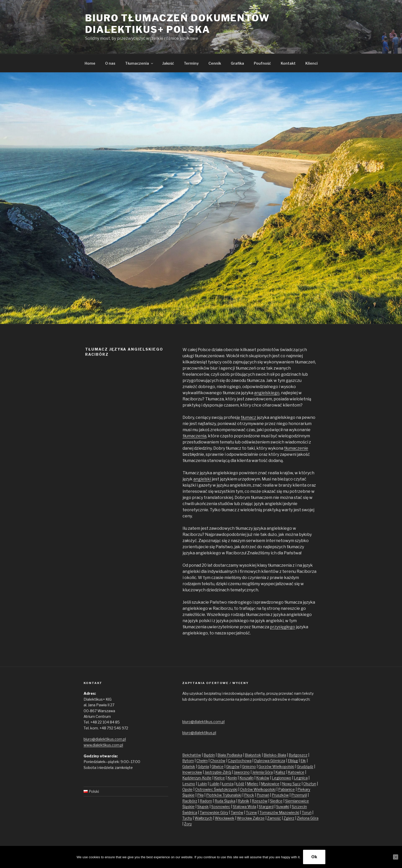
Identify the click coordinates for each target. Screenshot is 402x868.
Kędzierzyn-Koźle (197, 778)
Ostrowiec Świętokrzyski (216, 789)
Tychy (187, 818)
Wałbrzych (203, 818)
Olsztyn (310, 784)
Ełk (303, 761)
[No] (396, 857)
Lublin (214, 784)
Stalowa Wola (244, 807)
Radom (206, 801)
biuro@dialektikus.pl (199, 733)
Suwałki (283, 807)
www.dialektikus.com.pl (103, 745)
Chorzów (218, 761)
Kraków (263, 778)
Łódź (240, 784)
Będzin (209, 755)
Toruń (307, 812)
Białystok (253, 755)
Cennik (215, 63)
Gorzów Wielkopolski (276, 766)
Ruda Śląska (225, 801)
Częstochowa (240, 761)
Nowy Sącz (291, 784)
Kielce (219, 778)
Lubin (202, 784)
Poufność (262, 63)
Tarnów (237, 812)
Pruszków (280, 795)
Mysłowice (270, 784)
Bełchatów (192, 755)
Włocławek (225, 818)
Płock (249, 795)
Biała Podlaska (230, 755)
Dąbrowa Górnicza (270, 761)
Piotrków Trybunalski (224, 795)
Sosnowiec (221, 807)
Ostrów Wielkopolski (258, 789)
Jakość (168, 63)
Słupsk (203, 807)
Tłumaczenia (139, 63)
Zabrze (259, 818)
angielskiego (267, 393)
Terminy (191, 63)
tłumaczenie (296, 448)
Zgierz (289, 818)
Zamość (274, 818)
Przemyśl (299, 795)
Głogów (233, 766)
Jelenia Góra (263, 772)
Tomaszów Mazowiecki (279, 812)
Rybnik (244, 801)
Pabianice (287, 789)
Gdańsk (189, 766)
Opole (187, 789)
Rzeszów (260, 801)
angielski (202, 479)
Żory (188, 824)
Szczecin (299, 807)
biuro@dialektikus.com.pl (105, 739)
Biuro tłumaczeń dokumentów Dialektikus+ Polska (177, 24)
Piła (200, 795)
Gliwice (218, 766)
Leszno (189, 784)
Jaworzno (242, 772)
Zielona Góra (308, 818)
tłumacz (248, 417)
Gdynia (203, 766)
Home (90, 63)
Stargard (266, 807)
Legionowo (282, 778)
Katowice (296, 772)
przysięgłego (283, 627)
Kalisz (280, 772)
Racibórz (190, 801)
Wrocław (245, 818)
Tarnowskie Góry (214, 812)
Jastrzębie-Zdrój (218, 772)
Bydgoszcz (298, 755)
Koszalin (247, 778)
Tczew (251, 812)
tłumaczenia (194, 436)
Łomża (228, 784)
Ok (314, 857)
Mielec (253, 784)
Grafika (237, 63)
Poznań (263, 795)
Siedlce (276, 801)
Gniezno (249, 766)
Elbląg (293, 761)
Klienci (311, 63)
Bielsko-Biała (275, 755)
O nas (110, 63)
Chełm (202, 761)
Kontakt (288, 63)
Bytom (188, 761)
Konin (232, 778)
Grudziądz (305, 766)
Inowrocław (192, 772)
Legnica (301, 778)
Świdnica (190, 812)
